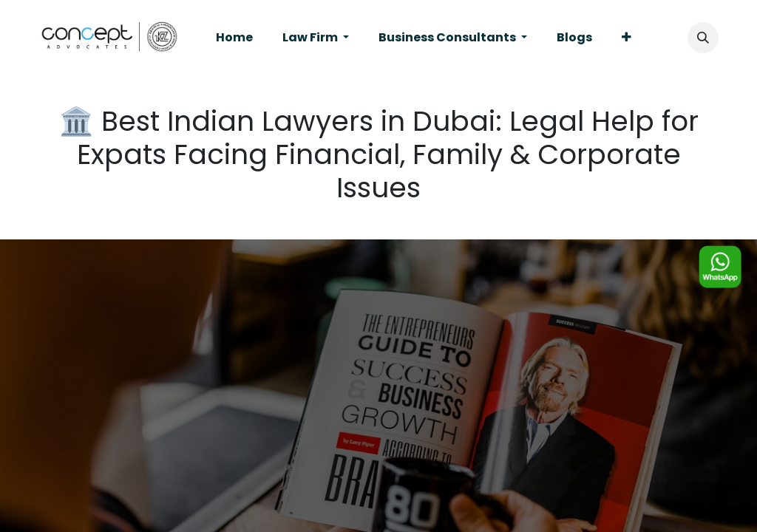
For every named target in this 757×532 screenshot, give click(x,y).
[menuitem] (234, 38)
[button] (703, 38)
